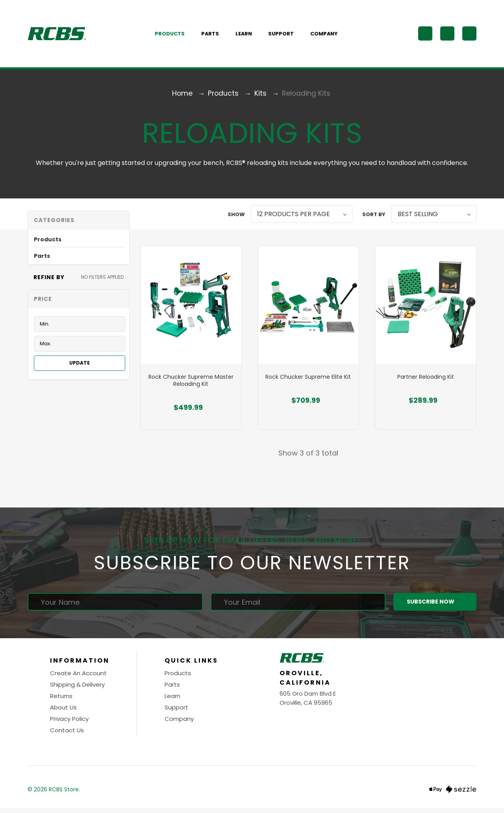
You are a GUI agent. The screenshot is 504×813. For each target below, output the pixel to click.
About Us (63, 712)
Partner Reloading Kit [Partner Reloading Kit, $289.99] (426, 382)
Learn (248, 35)
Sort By (374, 217)
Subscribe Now (435, 607)
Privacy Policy (69, 723)
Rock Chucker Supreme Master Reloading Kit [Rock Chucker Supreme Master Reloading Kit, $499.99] (191, 385)
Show (236, 217)
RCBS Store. (64, 794)
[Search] (425, 35)
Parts (214, 35)
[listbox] (302, 217)
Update (80, 366)
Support (285, 35)
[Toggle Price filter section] (79, 302)
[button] (79, 223)
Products (174, 35)
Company (328, 35)
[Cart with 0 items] (469, 35)
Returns (61, 701)
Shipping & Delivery (77, 689)
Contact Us (67, 735)
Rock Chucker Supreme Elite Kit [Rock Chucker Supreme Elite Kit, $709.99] (308, 382)
